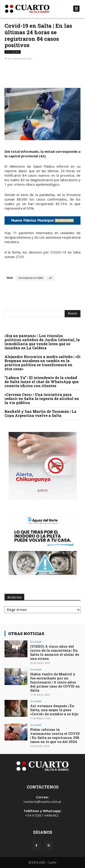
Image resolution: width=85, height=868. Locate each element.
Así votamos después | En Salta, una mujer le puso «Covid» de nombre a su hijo (54, 710)
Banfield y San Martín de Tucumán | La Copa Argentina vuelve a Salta (40, 413)
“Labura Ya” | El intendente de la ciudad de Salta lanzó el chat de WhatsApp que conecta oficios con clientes (42, 382)
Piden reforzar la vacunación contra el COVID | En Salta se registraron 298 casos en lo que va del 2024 (55, 736)
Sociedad (13, 52)
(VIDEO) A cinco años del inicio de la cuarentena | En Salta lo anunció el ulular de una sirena (55, 652)
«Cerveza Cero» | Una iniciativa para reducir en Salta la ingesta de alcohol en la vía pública (42, 399)
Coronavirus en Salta (31, 278)
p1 (51, 278)
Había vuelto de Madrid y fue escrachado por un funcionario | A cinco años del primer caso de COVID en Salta (55, 682)
